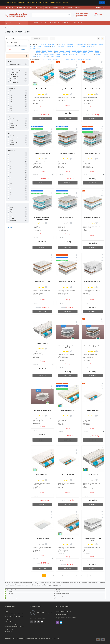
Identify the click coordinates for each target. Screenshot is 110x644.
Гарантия (63, 7)
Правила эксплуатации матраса (14, 626)
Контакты (47, 7)
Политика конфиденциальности (14, 614)
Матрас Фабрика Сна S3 (68, 153)
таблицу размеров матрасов (44, 584)
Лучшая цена (9, 621)
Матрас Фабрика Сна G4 (68, 89)
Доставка (78, 7)
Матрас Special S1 (42, 343)
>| (91, 576)
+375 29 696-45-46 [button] (64, 611)
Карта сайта (8, 631)
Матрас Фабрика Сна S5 (93, 153)
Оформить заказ (101, 16)
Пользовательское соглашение (14, 616)
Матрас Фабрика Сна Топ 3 (68, 282)
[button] (10, 8)
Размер (42, 107)
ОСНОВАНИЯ (66, 23)
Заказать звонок (80, 17)
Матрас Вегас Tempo (42, 539)
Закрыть (102, 3)
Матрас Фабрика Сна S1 (93, 89)
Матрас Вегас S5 (93, 474)
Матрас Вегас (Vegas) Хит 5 (42, 410)
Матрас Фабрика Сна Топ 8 (93, 282)
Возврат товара (9, 629)
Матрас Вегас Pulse (68, 474)
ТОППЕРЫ (43, 23)
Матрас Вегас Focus (42, 474)
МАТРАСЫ (35, 23)
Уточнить (23, 49)
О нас (6, 611)
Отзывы (70, 7)
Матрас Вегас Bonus (68, 410)
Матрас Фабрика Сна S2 (42, 153)
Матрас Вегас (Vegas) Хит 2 (93, 346)
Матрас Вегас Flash (93, 410)
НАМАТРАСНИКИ (54, 23)
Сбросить (11, 49)
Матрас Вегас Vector (68, 539)
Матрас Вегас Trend (42, 89)
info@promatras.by (62, 614)
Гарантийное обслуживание (13, 624)
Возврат (7, 619)
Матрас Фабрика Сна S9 (68, 217)
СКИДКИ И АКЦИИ (78, 23)
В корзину (42, 119)
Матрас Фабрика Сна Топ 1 (93, 217)
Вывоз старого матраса (36, 7)
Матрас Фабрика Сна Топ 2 (42, 282)
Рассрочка (55, 7)
